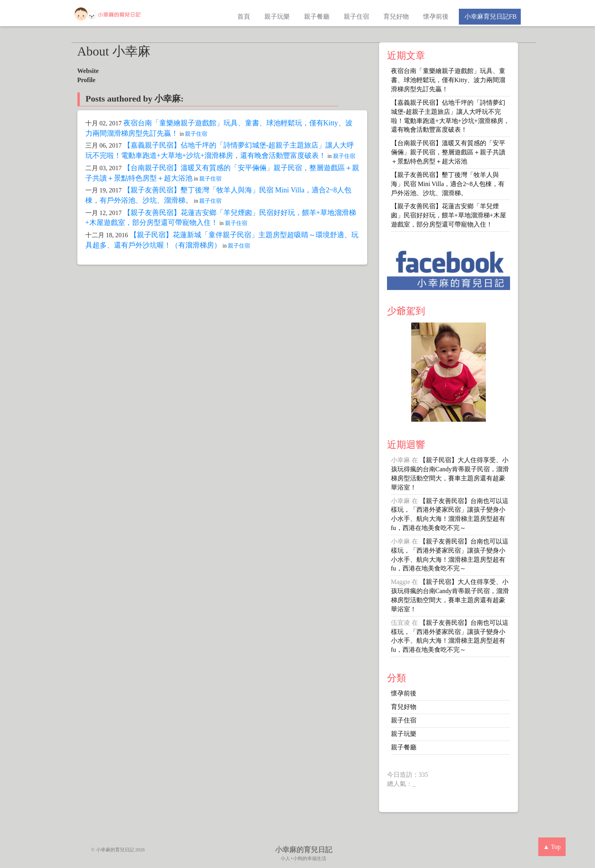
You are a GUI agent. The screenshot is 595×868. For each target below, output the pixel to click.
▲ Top (552, 847)
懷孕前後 (436, 16)
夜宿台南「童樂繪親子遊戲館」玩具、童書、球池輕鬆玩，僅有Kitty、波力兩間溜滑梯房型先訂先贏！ (448, 80)
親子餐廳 (317, 16)
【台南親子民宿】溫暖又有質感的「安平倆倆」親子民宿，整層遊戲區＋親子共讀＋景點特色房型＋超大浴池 (448, 152)
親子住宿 (356, 16)
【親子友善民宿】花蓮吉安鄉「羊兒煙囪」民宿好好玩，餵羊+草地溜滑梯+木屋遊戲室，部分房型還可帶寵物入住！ (449, 215)
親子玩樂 (277, 16)
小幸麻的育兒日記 (304, 850)
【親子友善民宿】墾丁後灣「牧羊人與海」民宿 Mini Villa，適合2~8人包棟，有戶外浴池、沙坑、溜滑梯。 (448, 184)
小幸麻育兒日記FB (490, 16)
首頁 (244, 16)
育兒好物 (396, 16)
